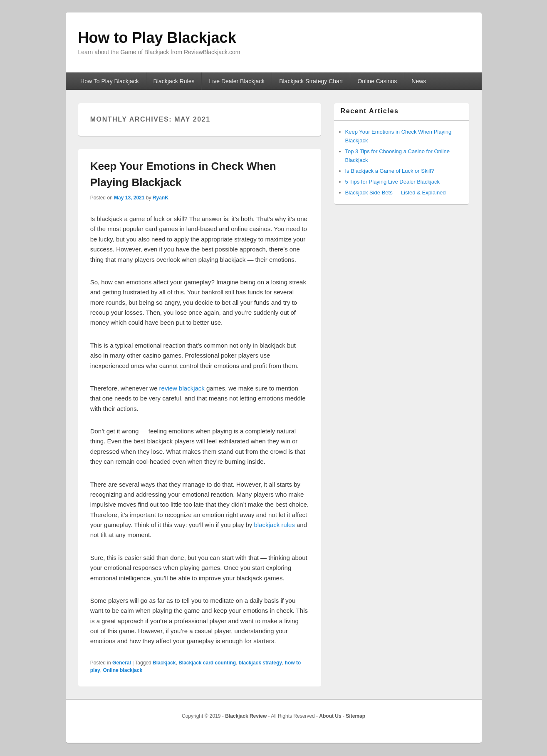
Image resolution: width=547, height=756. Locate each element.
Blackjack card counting (207, 663)
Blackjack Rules (174, 81)
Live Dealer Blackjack (237, 81)
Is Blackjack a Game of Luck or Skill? (390, 171)
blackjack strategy (260, 663)
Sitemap (355, 716)
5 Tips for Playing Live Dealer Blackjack (393, 182)
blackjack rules (274, 525)
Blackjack (164, 663)
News (419, 81)
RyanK (161, 198)
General (122, 663)
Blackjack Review (246, 716)
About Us (330, 716)
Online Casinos (377, 81)
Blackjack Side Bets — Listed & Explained (396, 193)
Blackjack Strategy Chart (311, 81)
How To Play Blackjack (110, 81)
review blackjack (182, 388)
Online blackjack (123, 670)
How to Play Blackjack (157, 38)
